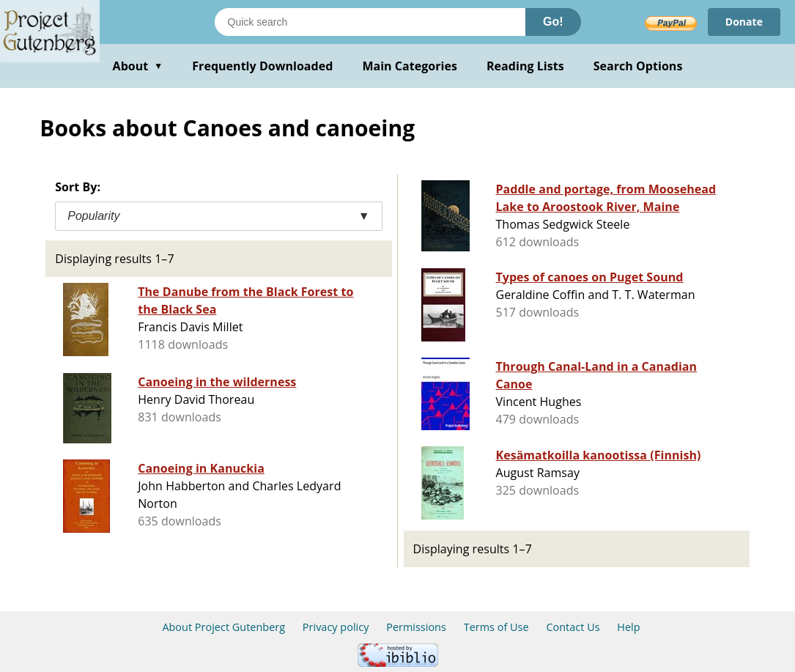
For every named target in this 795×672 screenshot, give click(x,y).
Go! (553, 22)
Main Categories (410, 66)
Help (628, 627)
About (138, 66)
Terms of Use (496, 627)
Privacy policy (336, 627)
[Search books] (370, 22)
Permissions (416, 627)
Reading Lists (525, 66)
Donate (744, 22)
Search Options (638, 66)
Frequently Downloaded (262, 66)
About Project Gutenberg (223, 627)
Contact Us (573, 627)
